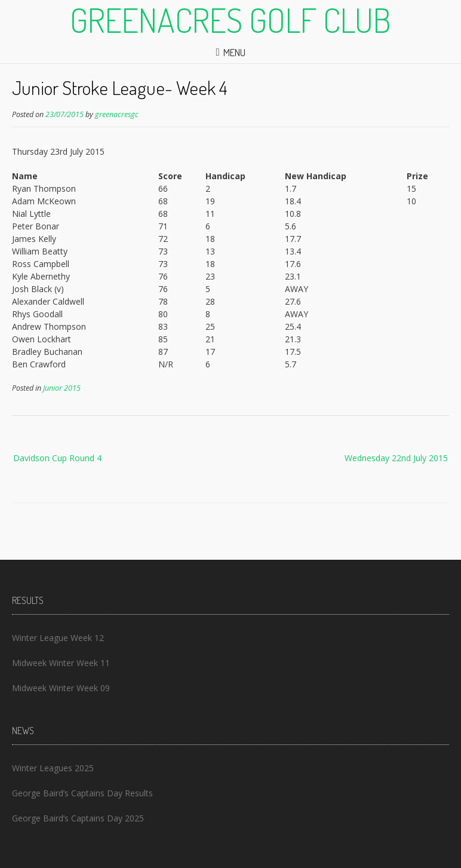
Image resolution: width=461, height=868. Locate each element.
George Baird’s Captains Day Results (82, 793)
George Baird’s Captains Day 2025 (78, 818)
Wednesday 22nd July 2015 (396, 458)
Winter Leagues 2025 (53, 768)
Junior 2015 (62, 388)
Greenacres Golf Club (230, 20)
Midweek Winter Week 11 (61, 663)
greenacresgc (117, 114)
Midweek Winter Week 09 (61, 688)
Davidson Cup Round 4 (57, 458)
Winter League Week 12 (58, 638)
